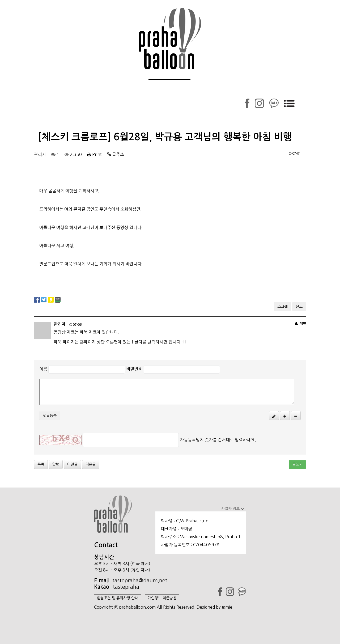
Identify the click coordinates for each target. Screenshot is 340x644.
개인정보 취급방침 (162, 598)
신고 (299, 307)
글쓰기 (297, 464)
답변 (303, 324)
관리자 (40, 154)
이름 (43, 369)
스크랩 (282, 307)
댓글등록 (50, 416)
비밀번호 (134, 369)
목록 (41, 464)
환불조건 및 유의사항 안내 (118, 598)
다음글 (91, 464)
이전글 (72, 464)
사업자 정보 (233, 509)
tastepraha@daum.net (140, 581)
